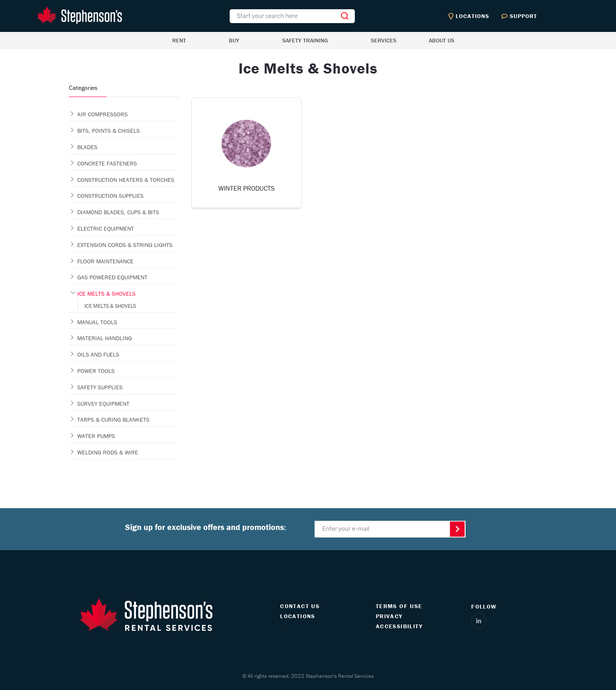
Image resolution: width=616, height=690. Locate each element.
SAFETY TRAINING (305, 40)
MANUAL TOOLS (97, 322)
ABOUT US (442, 40)
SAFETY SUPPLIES (100, 387)
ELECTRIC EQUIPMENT (106, 228)
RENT (179, 40)
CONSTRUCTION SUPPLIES (110, 196)
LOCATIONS (298, 616)
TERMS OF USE (399, 606)
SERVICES (384, 40)
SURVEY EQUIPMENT (103, 404)
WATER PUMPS (96, 436)
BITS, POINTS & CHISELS (109, 131)
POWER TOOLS (96, 371)
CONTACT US (300, 606)
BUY (234, 40)
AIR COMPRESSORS (102, 114)
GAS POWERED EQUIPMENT (112, 277)
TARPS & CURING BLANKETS (113, 420)
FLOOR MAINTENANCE (105, 261)
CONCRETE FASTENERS (107, 163)
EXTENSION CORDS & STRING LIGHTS (125, 245)
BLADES (87, 147)
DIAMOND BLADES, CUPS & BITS (118, 212)
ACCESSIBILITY (399, 626)
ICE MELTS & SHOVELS (106, 294)
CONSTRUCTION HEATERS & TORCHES (126, 180)
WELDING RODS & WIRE (108, 452)
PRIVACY (389, 616)
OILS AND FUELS (98, 354)
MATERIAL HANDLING (105, 338)
